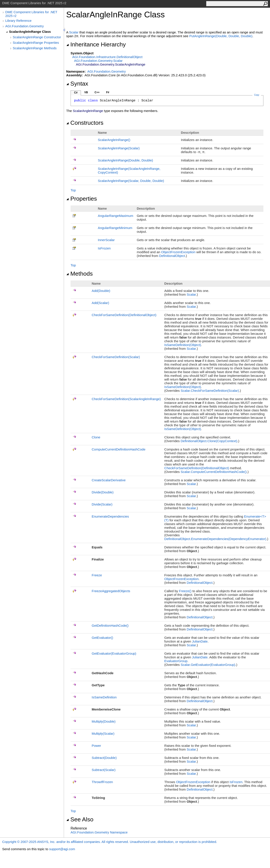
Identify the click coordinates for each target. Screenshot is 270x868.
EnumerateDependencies (110, 516)
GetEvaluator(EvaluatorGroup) (114, 653)
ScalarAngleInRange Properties (36, 43)
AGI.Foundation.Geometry (25, 26)
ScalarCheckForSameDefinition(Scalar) (210, 391)
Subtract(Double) (104, 758)
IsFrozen (104, 248)
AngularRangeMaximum (116, 216)
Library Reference (18, 21)
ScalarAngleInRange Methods (35, 48)
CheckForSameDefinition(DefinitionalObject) (124, 315)
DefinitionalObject (172, 256)
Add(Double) (101, 291)
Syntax (77, 84)
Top (73, 190)
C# (76, 93)
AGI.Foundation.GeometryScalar (98, 61)
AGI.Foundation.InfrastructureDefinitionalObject (107, 57)
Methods (79, 274)
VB (86, 92)
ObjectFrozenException (178, 252)
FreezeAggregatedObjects (111, 591)
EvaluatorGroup (176, 661)
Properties (82, 199)
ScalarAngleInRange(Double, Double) (125, 160)
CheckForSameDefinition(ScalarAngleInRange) (126, 399)
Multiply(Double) (104, 721)
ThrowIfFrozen (102, 782)
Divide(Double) (103, 492)
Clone (96, 437)
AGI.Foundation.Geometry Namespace (99, 832)
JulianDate (200, 641)
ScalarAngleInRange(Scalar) (119, 148)
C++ (97, 92)
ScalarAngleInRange (114, 140)
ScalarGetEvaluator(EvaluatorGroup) (208, 665)
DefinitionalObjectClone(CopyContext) (209, 441)
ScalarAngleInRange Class (30, 32)
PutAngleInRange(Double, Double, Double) (221, 36)
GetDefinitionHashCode (110, 625)
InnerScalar (106, 240)
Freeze (97, 575)
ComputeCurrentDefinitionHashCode (119, 449)
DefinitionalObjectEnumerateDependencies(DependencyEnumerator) (215, 539)
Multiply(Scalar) (103, 733)
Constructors (85, 123)
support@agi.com (62, 849)
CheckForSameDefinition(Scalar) (116, 357)
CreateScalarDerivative (109, 480)
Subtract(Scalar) (104, 770)
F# (108, 92)
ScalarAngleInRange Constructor (37, 37)
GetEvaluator (102, 638)
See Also (80, 819)
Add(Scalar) (100, 303)
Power (96, 746)
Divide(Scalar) (102, 504)
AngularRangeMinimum (115, 228)
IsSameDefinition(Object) (183, 345)
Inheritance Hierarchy (96, 44)
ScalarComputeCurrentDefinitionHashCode (214, 472)
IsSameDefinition (104, 697)
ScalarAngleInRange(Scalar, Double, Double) (131, 181)
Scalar (74, 32)
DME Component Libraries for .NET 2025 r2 (31, 14)
